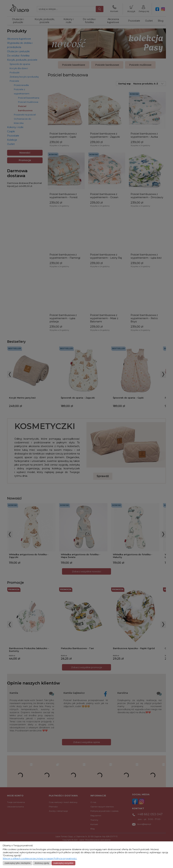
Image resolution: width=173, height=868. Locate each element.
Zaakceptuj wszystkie (63, 863)
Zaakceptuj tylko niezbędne (18, 863)
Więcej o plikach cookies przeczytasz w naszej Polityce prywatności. (40, 858)
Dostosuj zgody (42, 863)
